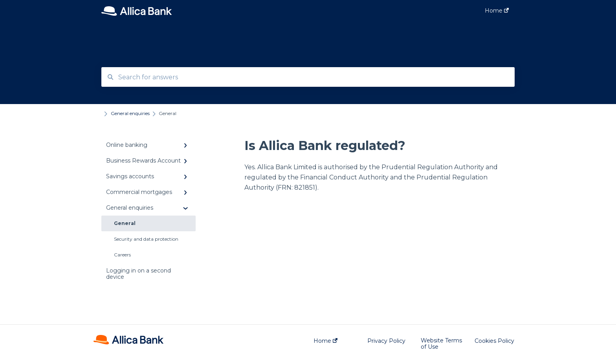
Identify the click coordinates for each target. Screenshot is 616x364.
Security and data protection (146, 239)
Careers (122, 255)
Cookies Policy (494, 341)
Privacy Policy (386, 341)
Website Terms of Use (441, 344)
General (125, 223)
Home (325, 341)
